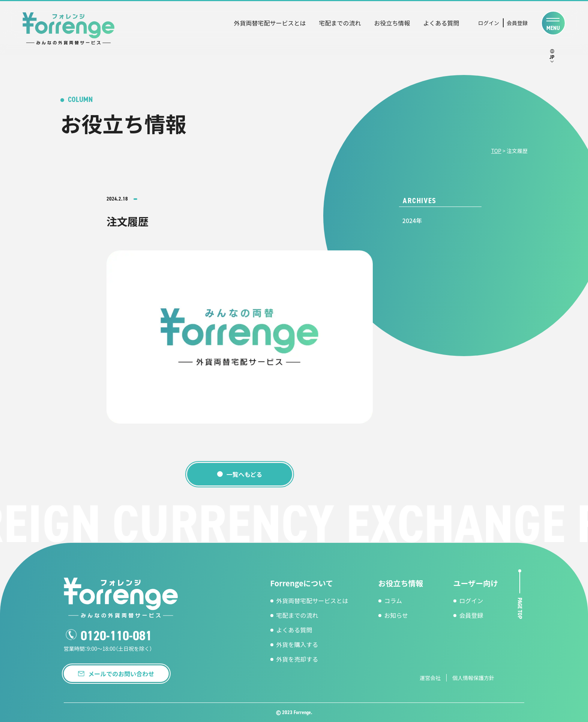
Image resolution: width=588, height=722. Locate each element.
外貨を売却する (297, 659)
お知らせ (396, 615)
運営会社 (430, 678)
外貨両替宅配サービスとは (270, 23)
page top (520, 608)
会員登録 (517, 23)
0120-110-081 (116, 636)
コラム (393, 601)
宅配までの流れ (340, 23)
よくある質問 (441, 23)
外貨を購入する (297, 644)
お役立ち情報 (392, 23)
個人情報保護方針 (473, 678)
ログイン (489, 23)
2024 (409, 220)
